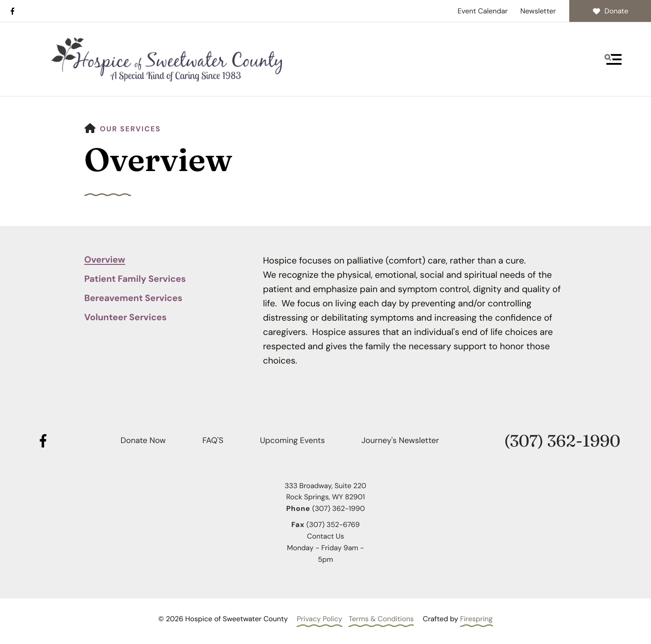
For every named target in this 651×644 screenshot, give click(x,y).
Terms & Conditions (381, 619)
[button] (613, 59)
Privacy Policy (319, 619)
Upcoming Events (292, 440)
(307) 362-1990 (562, 441)
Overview (105, 260)
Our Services (131, 129)
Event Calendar (483, 11)
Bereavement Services (134, 298)
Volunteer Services (126, 318)
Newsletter (538, 11)
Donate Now (143, 440)
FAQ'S (213, 440)
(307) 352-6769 (333, 525)
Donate (610, 11)
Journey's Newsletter (400, 440)
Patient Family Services (135, 279)
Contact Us (325, 536)
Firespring (477, 619)
